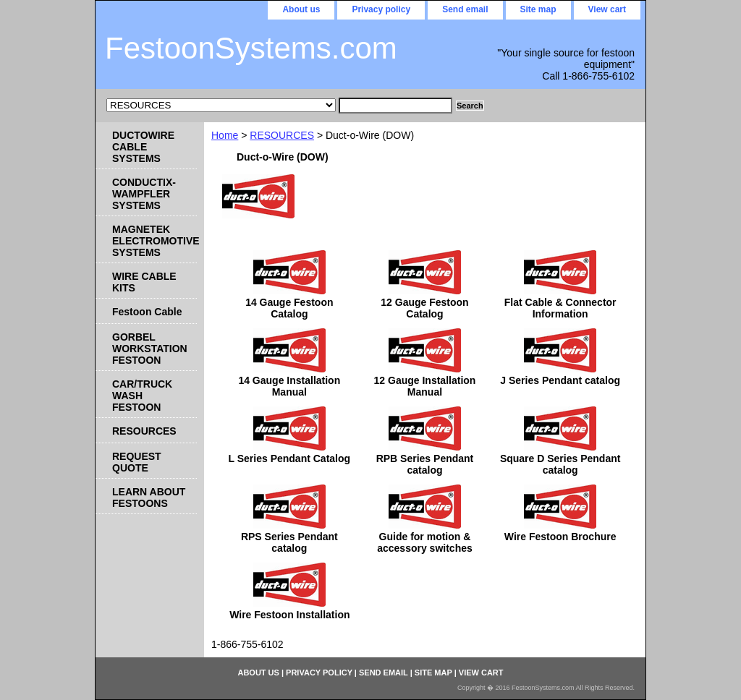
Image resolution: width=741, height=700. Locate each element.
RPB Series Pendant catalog (425, 464)
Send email (465, 9)
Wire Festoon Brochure (560, 537)
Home (225, 135)
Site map (538, 9)
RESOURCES (282, 135)
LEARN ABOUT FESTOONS (149, 498)
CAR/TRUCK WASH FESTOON (142, 396)
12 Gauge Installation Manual (425, 386)
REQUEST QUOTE (137, 462)
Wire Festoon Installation (289, 615)
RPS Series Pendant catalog (289, 542)
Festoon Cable (147, 312)
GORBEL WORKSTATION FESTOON (150, 349)
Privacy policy (381, 9)
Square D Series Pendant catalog (560, 464)
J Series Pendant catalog (560, 380)
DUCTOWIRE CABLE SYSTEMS (143, 147)
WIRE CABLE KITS (144, 282)
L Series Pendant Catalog (290, 458)
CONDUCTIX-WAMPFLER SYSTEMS (144, 194)
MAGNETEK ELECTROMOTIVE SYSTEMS (154, 241)
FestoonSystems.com (251, 48)
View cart (607, 9)
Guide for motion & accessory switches (425, 542)
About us (301, 9)
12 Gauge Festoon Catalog (424, 308)
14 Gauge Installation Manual (289, 386)
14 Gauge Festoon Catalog (289, 308)
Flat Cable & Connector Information (560, 308)
